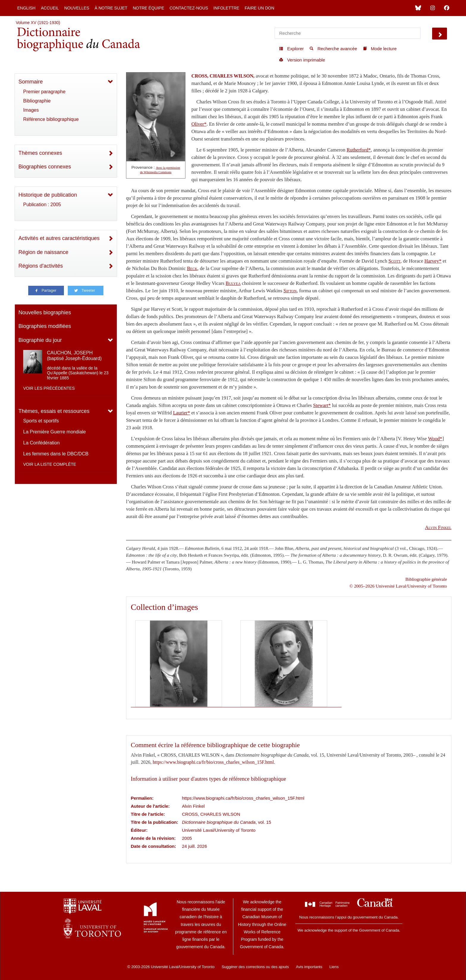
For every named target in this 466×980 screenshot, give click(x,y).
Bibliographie (37, 101)
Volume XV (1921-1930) (38, 23)
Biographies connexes (45, 167)
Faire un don (259, 8)
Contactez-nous (189, 8)
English (26, 8)
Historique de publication (48, 195)
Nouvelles (77, 8)
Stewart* (322, 405)
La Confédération (41, 443)
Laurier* (181, 413)
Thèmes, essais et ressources (54, 411)
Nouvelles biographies (45, 313)
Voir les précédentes (49, 388)
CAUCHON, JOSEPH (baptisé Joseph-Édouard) (74, 356)
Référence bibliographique (51, 119)
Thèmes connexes (40, 153)
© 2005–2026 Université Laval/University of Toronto (398, 586)
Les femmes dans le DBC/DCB (56, 454)
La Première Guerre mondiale (55, 432)
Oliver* (199, 124)
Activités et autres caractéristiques (59, 238)
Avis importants (309, 967)
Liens (334, 967)
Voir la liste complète (50, 464)
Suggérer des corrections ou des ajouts (255, 967)
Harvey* (433, 261)
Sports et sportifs (41, 421)
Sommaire (31, 82)
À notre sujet (111, 8)
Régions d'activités (41, 266)
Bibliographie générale (426, 579)
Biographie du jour (40, 340)
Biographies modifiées (45, 326)
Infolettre (226, 8)
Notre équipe (149, 8)
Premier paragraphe (44, 92)
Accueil (50, 8)
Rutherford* (359, 150)
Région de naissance (43, 252)
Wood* (435, 439)
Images (31, 110)
